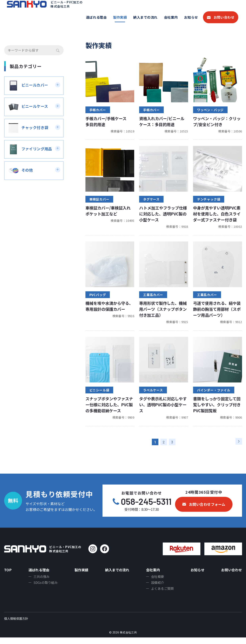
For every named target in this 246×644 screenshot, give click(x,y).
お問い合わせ (224, 17)
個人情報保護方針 (16, 625)
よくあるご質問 (162, 595)
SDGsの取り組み (45, 588)
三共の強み (41, 581)
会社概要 (157, 581)
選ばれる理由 (96, 17)
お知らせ (191, 17)
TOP (8, 574)
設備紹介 (157, 588)
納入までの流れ (145, 17)
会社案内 (171, 17)
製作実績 (120, 17)
